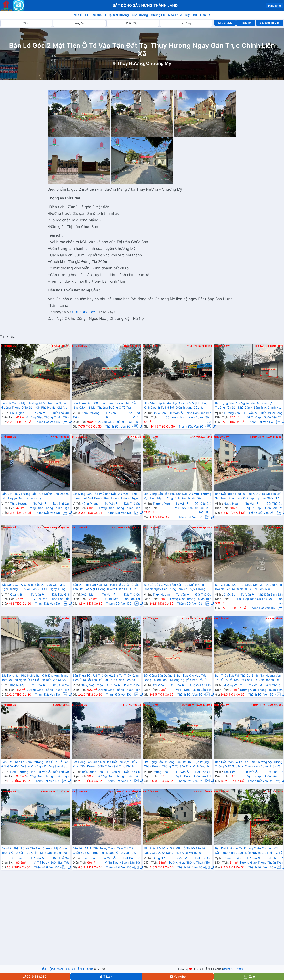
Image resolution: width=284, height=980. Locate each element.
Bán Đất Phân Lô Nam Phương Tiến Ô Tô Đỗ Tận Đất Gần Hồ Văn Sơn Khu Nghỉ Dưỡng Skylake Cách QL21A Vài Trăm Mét (35, 765)
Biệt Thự (191, 15)
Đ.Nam (199, 346)
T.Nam (267, 437)
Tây (131, 437)
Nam (127, 346)
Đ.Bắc (201, 437)
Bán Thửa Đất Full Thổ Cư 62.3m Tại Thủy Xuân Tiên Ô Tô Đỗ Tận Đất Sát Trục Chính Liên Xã (106, 678)
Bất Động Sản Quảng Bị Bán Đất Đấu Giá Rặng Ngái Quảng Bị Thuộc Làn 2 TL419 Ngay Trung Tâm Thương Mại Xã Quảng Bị (34, 587)
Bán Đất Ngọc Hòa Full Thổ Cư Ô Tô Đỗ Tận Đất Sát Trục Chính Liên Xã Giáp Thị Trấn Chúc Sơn (248, 496)
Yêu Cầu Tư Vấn (270, 23)
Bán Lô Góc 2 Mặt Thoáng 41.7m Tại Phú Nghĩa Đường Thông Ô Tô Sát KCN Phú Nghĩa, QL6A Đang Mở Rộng (34, 406)
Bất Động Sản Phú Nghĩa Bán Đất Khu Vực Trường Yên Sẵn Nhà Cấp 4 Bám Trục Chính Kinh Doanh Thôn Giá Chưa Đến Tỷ (249, 406)
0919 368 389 (85, 312)
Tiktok (106, 977)
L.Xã (192, 437)
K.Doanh (261, 346)
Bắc (127, 528)
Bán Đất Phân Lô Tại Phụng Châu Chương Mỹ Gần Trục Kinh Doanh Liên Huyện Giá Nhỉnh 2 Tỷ (248, 850)
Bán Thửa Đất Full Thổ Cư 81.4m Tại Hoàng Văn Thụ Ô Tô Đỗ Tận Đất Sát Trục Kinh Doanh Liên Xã (248, 678)
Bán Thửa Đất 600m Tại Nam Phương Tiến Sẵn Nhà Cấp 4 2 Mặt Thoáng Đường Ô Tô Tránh (105, 405)
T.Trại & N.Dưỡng (117, 15)
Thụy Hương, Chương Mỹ (144, 63)
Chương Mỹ (8, 346)
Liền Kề (205, 15)
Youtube (178, 977)
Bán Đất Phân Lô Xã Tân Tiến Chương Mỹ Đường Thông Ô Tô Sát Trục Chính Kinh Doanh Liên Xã (249, 764)
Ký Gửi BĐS (225, 23)
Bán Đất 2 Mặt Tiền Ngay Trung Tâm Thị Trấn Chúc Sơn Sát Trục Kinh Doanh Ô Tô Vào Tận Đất (104, 851)
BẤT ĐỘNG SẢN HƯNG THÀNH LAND (67, 969)
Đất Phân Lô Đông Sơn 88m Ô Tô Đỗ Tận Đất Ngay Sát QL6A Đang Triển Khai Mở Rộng (175, 850)
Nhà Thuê (175, 15)
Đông (272, 346)
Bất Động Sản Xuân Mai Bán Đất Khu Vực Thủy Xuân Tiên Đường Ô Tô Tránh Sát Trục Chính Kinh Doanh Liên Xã (105, 765)
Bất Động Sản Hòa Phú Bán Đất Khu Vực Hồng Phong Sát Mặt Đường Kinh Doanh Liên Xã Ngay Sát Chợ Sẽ (106, 496)
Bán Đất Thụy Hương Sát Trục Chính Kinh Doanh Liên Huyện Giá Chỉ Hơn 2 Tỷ (35, 496)
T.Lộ (190, 346)
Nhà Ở (78, 15)
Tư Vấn (39, 413)
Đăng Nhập (275, 6)
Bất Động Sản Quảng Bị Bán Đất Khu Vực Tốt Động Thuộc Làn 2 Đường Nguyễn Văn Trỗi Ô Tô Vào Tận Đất (177, 678)
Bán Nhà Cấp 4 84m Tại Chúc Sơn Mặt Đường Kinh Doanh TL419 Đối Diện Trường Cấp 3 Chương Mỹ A (176, 406)
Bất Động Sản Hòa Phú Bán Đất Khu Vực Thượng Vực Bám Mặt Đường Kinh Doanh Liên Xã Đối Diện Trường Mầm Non (178, 496)
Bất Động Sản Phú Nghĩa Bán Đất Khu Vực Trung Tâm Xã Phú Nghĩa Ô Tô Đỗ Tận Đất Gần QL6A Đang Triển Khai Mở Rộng (35, 678)
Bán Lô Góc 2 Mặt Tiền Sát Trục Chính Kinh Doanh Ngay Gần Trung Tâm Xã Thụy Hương (175, 587)
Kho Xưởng (140, 15)
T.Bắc (56, 346)
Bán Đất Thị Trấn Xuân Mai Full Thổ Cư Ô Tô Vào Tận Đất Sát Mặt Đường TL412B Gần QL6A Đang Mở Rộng (106, 587)
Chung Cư (158, 15)
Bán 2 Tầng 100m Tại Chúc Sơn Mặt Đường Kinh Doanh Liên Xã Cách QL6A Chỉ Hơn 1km (248, 587)
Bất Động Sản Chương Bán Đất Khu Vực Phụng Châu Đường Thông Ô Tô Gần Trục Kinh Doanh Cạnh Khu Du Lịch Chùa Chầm (176, 765)
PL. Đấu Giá (93, 15)
